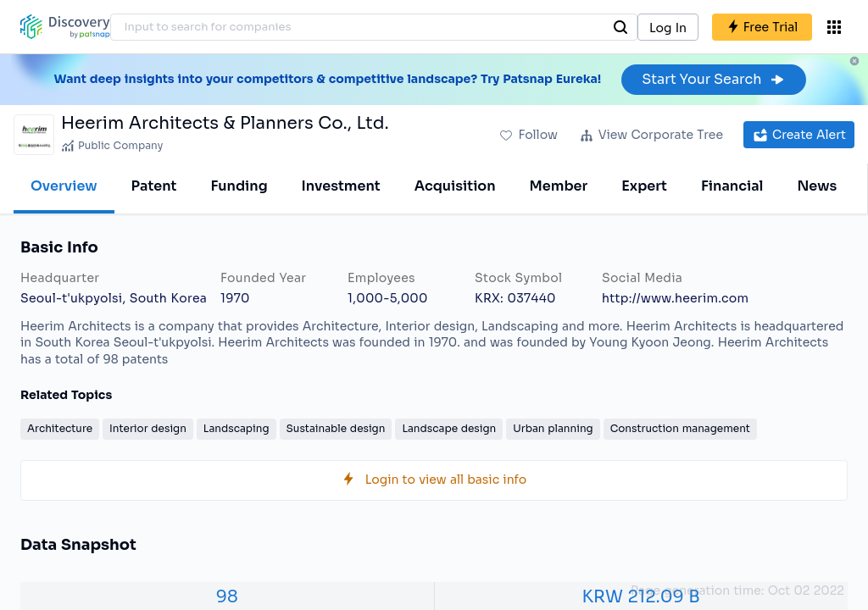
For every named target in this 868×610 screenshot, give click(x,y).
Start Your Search (713, 79)
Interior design (148, 428)
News (817, 186)
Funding (239, 186)
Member (559, 186)
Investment (341, 186)
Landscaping (236, 428)
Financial (732, 186)
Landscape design (449, 428)
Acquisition (455, 186)
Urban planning (553, 428)
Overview (64, 186)
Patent (154, 186)
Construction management (680, 428)
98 (227, 597)
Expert (644, 186)
